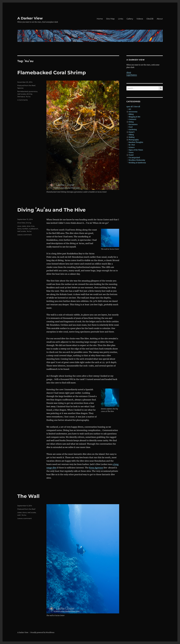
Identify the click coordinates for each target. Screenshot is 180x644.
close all (137, 107)
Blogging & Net (134, 117)
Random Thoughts (136, 142)
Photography (134, 140)
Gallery (130, 19)
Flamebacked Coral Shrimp (52, 73)
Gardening (133, 130)
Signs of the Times (136, 150)
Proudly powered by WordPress (42, 633)
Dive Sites (21, 223)
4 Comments (22, 100)
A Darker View (30, 18)
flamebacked (23, 91)
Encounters (133, 124)
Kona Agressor (96, 468)
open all (129, 107)
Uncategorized (134, 158)
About (160, 19)
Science (132, 147)
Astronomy (133, 112)
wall (19, 515)
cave (19, 226)
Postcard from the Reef (26, 85)
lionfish (25, 229)
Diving (28, 223)
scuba (23, 94)
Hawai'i (132, 132)
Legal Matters (132, 75)
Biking (131, 114)
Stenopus (21, 96)
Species (20, 88)
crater (24, 226)
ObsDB (150, 19)
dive (29, 226)
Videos (140, 19)
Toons (131, 153)
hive (33, 226)
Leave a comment (24, 235)
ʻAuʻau (28, 96)
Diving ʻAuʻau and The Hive (51, 210)
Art (130, 109)
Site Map (110, 19)
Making (132, 137)
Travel (131, 155)
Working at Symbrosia (137, 163)
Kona (19, 229)
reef (19, 94)
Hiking (131, 135)
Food (131, 127)
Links (121, 19)
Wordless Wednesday (137, 160)
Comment (132, 119)
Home (100, 19)
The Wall (28, 496)
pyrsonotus (33, 91)
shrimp (29, 94)
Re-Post (132, 145)
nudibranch (33, 229)
